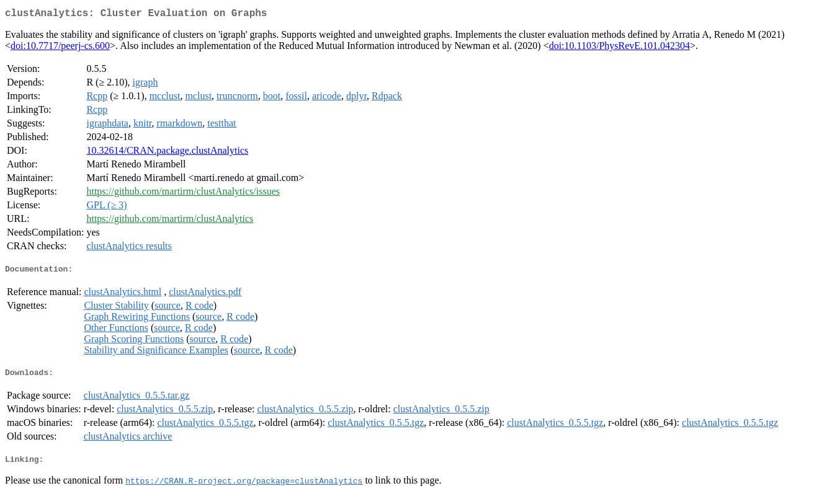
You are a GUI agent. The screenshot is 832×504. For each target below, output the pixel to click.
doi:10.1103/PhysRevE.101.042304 (620, 48)
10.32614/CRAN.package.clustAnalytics (167, 153)
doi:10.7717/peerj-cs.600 (60, 48)
